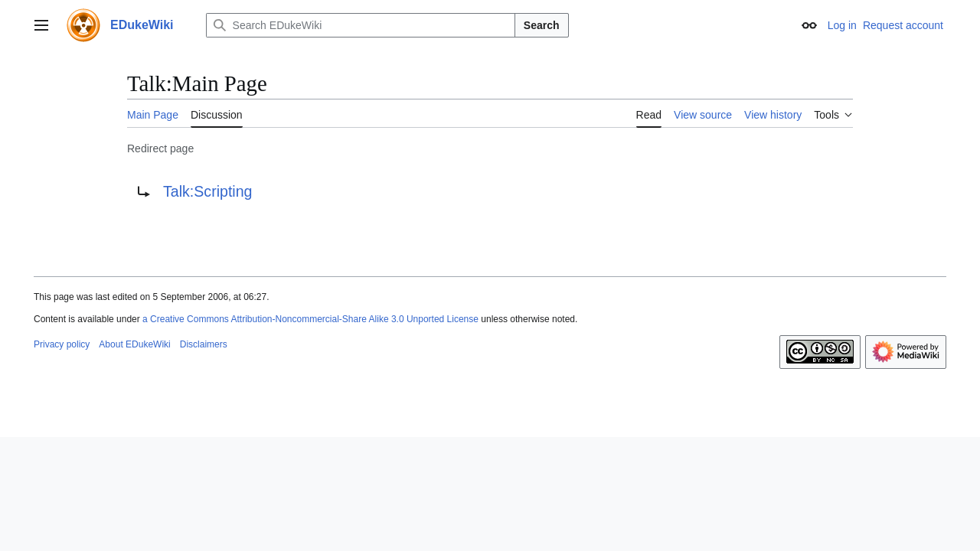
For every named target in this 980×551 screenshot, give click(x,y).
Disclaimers (204, 344)
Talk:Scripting (208, 191)
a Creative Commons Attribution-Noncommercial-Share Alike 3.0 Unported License (310, 319)
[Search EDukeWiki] (361, 25)
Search (542, 25)
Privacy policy (62, 344)
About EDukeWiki (134, 344)
